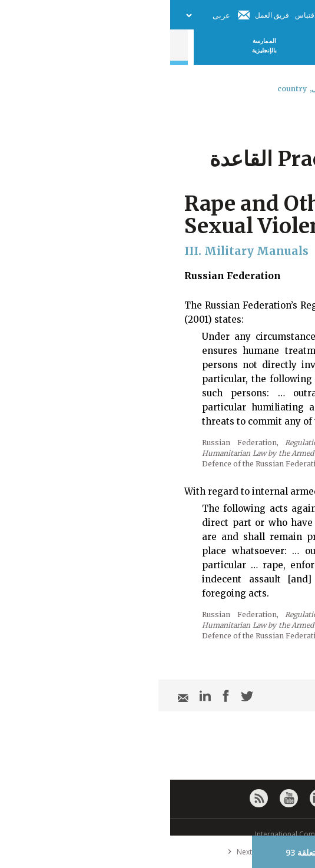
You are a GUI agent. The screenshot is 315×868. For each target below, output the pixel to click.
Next (67, 852)
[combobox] (296, 120)
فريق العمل (102, 15)
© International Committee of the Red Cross (158, 834)
